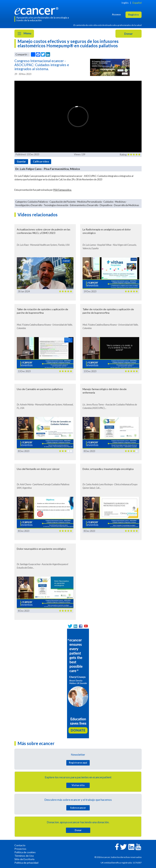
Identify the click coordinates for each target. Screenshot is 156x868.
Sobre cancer (78, 808)
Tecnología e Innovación (56, 205)
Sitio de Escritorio (24, 859)
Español (137, 3)
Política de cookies (25, 852)
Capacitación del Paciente (63, 202)
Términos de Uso (24, 856)
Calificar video (41, 162)
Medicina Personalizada (90, 202)
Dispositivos (106, 205)
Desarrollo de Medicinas (126, 205)
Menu (24, 34)
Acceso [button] (116, 14)
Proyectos (20, 849)
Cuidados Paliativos (38, 202)
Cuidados (108, 202)
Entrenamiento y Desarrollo (84, 205)
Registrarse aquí (78, 763)
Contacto (20, 845)
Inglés (125, 3)
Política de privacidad (26, 863)
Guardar (21, 162)
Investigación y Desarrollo (29, 205)
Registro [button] (134, 15)
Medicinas (120, 202)
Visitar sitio (78, 785)
